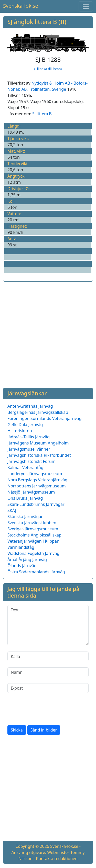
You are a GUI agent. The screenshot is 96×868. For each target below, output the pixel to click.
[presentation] (46, 709)
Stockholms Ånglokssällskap (34, 535)
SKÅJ (12, 510)
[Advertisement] (48, 334)
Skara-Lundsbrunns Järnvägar (36, 504)
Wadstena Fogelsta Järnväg (33, 553)
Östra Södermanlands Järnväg (36, 572)
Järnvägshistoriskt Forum (31, 461)
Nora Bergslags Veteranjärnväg (37, 480)
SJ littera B (42, 114)
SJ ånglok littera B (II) (37, 22)
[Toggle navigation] (86, 6)
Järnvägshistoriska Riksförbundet (39, 455)
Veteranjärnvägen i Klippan (33, 541)
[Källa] (48, 656)
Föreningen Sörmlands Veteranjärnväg (45, 418)
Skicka (17, 730)
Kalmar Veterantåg (25, 467)
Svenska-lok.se (21, 6)
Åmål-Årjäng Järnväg (27, 559)
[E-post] (48, 688)
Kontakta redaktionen (57, 859)
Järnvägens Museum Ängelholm (38, 443)
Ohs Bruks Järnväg (25, 498)
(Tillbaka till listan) (48, 69)
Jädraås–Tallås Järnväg (29, 437)
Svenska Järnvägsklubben (32, 523)
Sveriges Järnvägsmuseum (33, 529)
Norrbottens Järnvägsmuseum (37, 486)
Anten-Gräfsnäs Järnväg (30, 406)
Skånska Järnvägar (25, 517)
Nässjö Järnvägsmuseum (31, 492)
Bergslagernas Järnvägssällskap (38, 412)
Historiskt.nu (20, 431)
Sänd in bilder (44, 730)
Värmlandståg (21, 547)
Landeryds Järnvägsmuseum (35, 474)
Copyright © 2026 (32, 846)
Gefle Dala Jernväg (25, 425)
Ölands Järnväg (22, 566)
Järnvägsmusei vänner (29, 449)
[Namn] (48, 672)
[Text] (48, 625)
